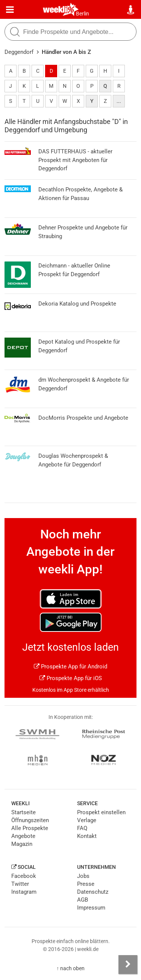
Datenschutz (93, 892)
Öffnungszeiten (30, 820)
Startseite (23, 812)
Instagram (24, 892)
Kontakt (87, 836)
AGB (83, 900)
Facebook (24, 876)
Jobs (83, 876)
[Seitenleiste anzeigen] (128, 965)
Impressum (91, 908)
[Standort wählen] (131, 10)
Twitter (20, 884)
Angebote (23, 836)
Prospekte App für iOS (71, 678)
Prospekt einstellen (101, 812)
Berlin (83, 14)
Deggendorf (19, 52)
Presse (86, 884)
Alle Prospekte (30, 828)
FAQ (82, 828)
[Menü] (10, 10)
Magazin (22, 844)
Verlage (87, 820)
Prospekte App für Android (70, 667)
